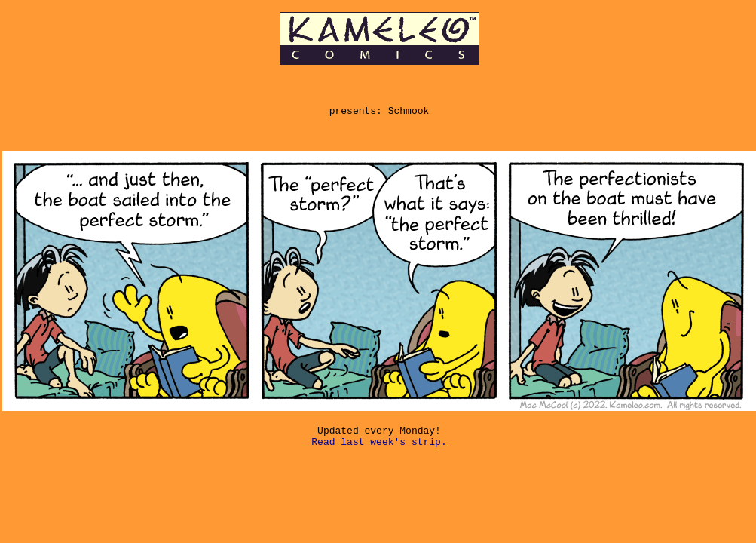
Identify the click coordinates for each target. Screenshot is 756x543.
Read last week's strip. (379, 457)
